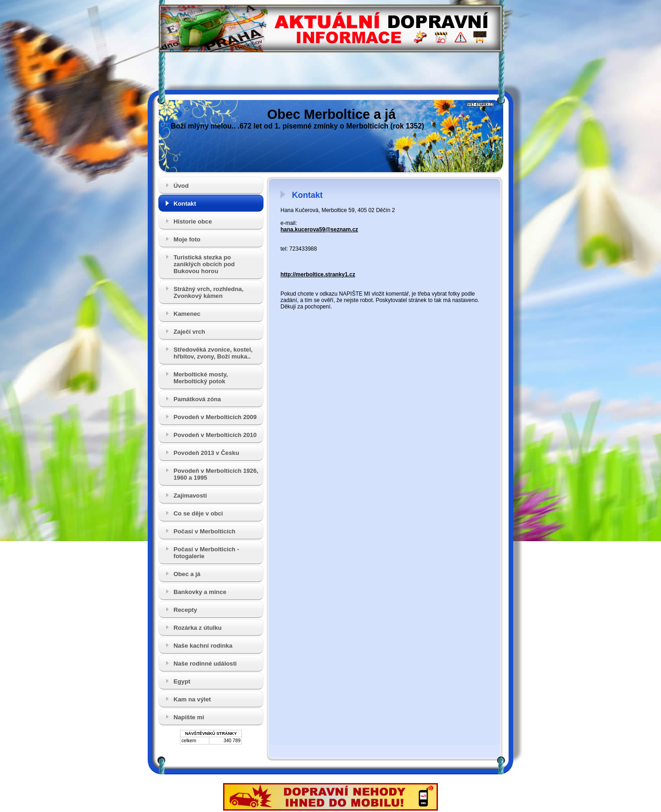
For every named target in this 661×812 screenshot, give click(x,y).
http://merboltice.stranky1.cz (318, 274)
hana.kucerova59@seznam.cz (319, 230)
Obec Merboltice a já (331, 114)
